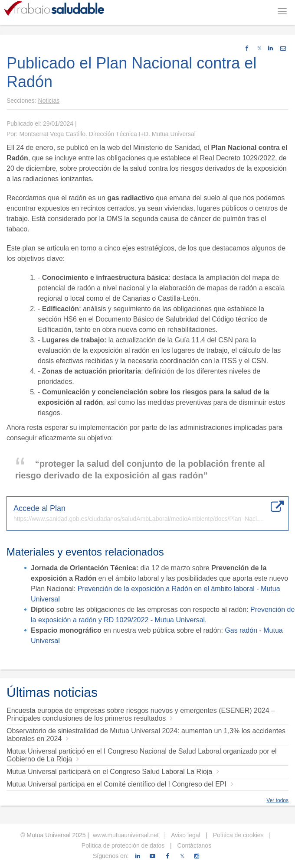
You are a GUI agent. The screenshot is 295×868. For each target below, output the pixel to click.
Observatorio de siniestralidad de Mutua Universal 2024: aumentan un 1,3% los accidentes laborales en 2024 (146, 735)
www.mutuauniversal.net (126, 835)
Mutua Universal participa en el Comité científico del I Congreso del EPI (120, 784)
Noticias (49, 101)
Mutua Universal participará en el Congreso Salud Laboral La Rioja (113, 772)
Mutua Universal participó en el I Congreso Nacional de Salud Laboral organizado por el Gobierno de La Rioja (142, 755)
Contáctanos (194, 845)
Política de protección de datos (123, 845)
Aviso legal (185, 835)
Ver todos (277, 800)
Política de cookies (238, 835)
